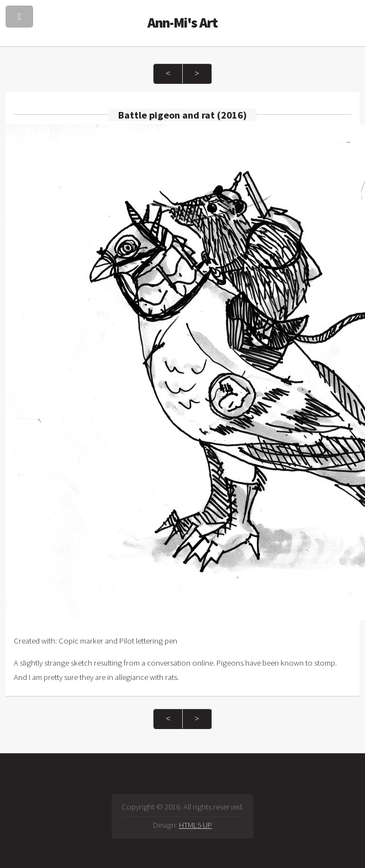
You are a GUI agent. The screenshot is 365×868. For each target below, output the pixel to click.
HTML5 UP (195, 825)
